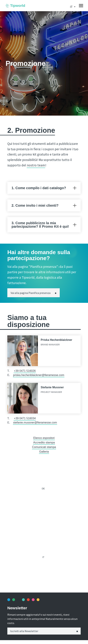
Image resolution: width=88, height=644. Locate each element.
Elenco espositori (44, 438)
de (43, 489)
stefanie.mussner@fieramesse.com (35, 423)
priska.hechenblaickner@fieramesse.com (39, 375)
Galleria (44, 452)
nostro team (36, 165)
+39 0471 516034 (25, 418)
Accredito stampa (44, 442)
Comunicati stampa (44, 447)
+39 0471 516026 (25, 371)
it (72, 7)
